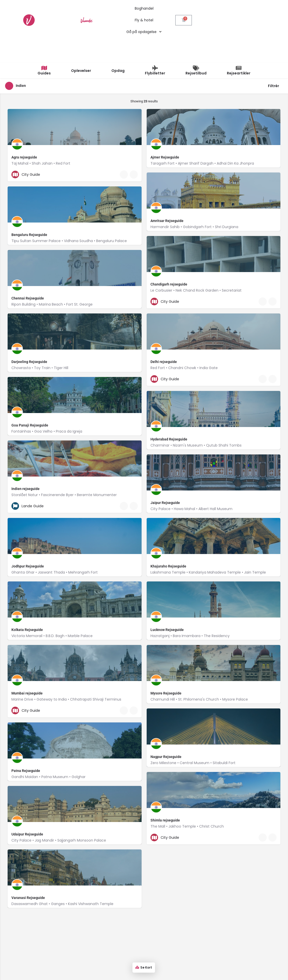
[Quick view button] (124, 139)
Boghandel (144, 8)
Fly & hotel (144, 20)
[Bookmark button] (134, 139)
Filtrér (275, 50)
